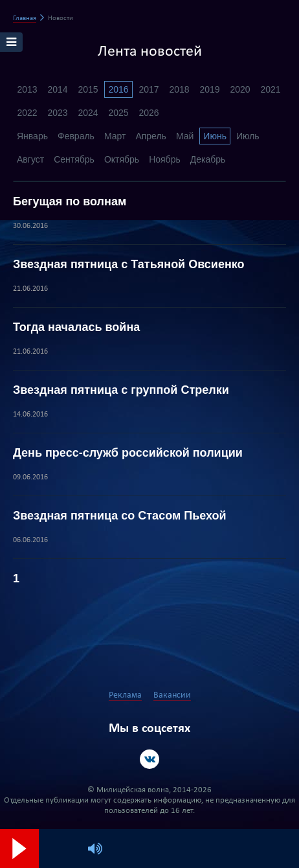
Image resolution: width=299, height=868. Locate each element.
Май (185, 136)
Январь (32, 136)
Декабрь (208, 159)
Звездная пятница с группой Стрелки (121, 390)
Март (115, 136)
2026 (149, 113)
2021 (270, 89)
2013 (27, 89)
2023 (57, 113)
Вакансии (172, 695)
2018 (179, 89)
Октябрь (122, 159)
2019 (209, 89)
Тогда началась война (76, 327)
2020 (240, 89)
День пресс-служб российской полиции (128, 453)
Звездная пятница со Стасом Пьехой (120, 516)
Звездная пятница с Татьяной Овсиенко (129, 264)
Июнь (215, 136)
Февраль (76, 136)
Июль (248, 136)
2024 (88, 113)
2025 (118, 113)
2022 (27, 113)
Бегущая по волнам (70, 201)
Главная (25, 18)
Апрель (151, 136)
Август (30, 159)
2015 (88, 89)
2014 (57, 89)
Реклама (125, 695)
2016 (118, 89)
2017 (149, 89)
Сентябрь (74, 159)
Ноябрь (165, 159)
